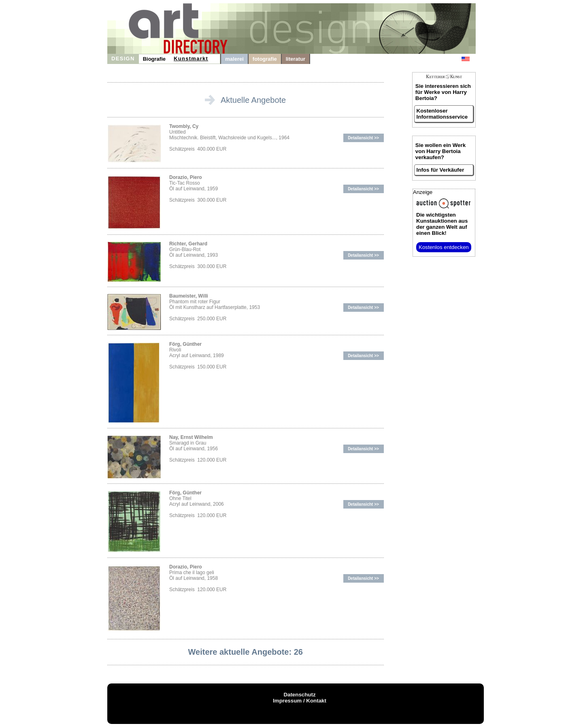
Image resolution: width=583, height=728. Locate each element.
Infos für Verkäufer (440, 170)
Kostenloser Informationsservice (442, 114)
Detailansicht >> (363, 138)
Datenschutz (299, 695)
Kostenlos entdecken (444, 247)
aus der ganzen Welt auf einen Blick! (442, 224)
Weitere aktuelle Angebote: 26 (246, 652)
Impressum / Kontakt (300, 701)
